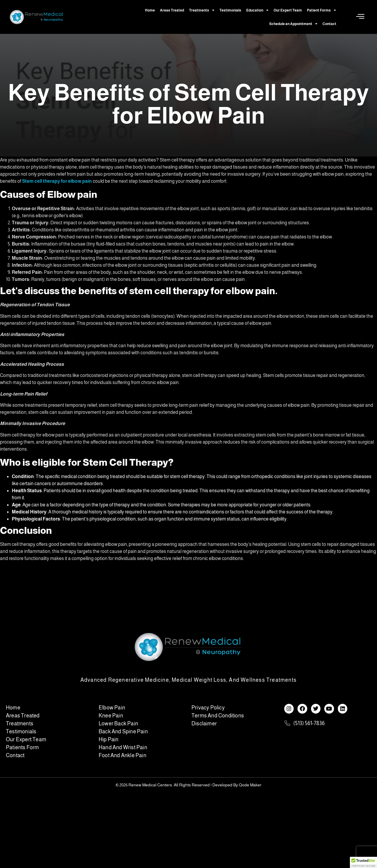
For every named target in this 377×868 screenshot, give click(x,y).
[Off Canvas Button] (360, 17)
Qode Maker (250, 785)
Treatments (202, 10)
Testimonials (230, 10)
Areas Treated (172, 10)
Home (150, 10)
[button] (363, 862)
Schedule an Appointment (293, 24)
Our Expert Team (288, 10)
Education (257, 10)
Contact (329, 24)
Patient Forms (321, 10)
